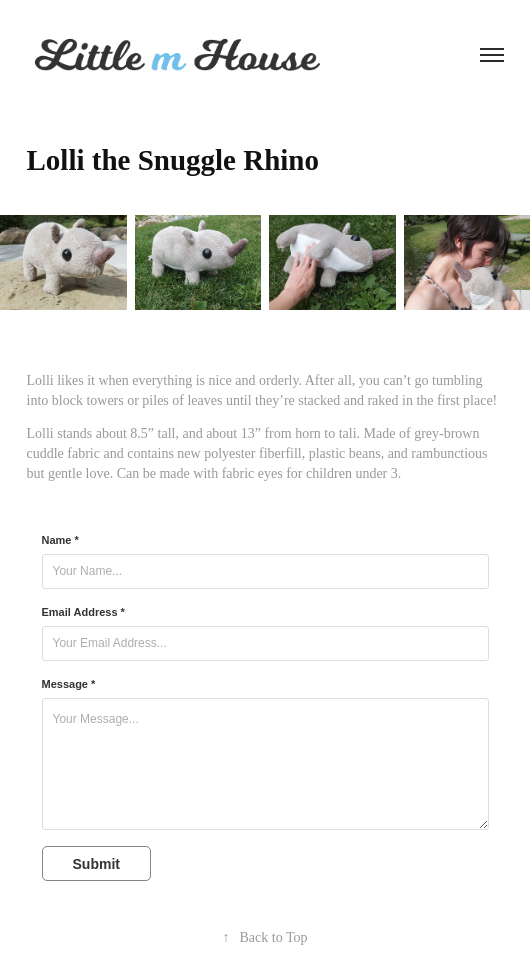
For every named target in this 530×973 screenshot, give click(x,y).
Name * (60, 540)
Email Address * (83, 612)
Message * (69, 684)
